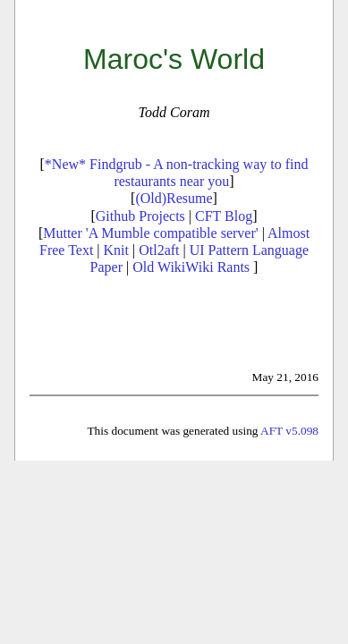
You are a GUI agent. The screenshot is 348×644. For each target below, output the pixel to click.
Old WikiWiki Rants (191, 267)
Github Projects (140, 216)
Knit (116, 250)
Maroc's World (174, 59)
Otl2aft (159, 250)
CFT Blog (224, 216)
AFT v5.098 (289, 431)
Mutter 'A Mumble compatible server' (150, 233)
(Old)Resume (174, 198)
